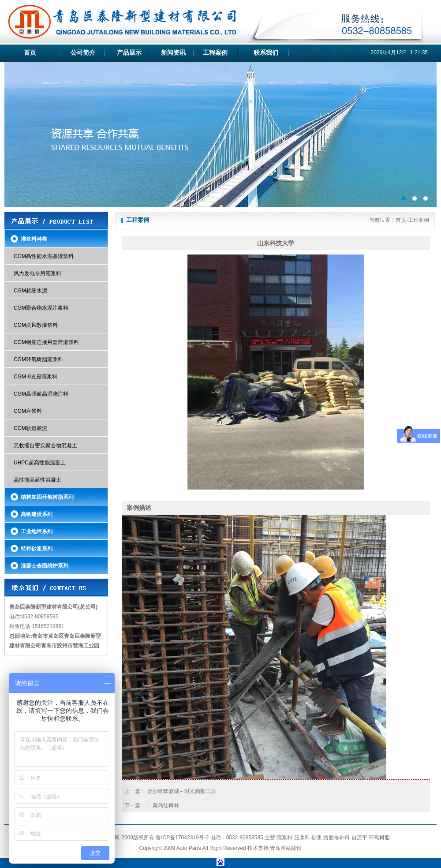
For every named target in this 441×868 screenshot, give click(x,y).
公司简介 (83, 52)
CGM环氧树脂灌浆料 (38, 359)
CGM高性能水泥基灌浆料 (44, 256)
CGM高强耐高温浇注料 (41, 394)
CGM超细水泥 (30, 291)
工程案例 (215, 52)
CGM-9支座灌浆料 (36, 377)
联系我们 (266, 52)
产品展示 (129, 52)
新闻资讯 (173, 52)
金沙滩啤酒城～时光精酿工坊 (182, 791)
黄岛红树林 (166, 805)
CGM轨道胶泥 (30, 428)
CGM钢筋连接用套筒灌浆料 (46, 342)
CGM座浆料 (28, 411)
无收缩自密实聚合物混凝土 (45, 445)
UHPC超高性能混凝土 (40, 463)
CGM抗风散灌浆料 (36, 325)
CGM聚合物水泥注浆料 (41, 308)
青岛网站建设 (286, 848)
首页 (30, 52)
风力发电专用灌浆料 (37, 273)
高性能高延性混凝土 (37, 480)
